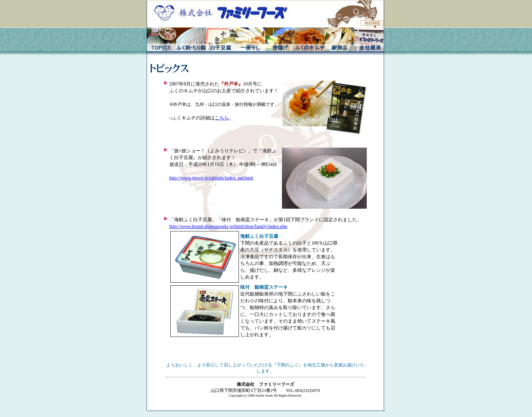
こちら (222, 118)
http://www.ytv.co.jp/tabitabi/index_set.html (211, 178)
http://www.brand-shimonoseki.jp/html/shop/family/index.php (228, 226)
